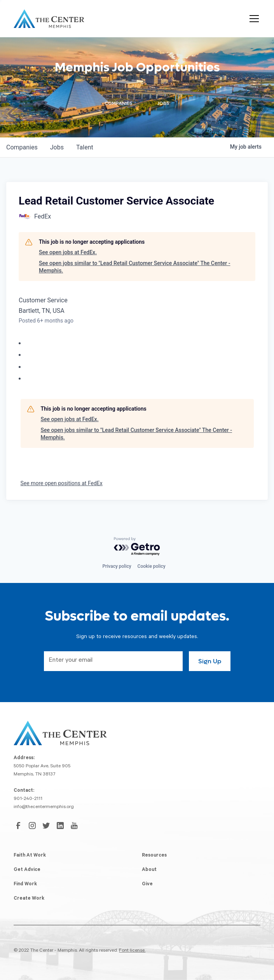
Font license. (132, 951)
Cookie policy (152, 566)
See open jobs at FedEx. (68, 252)
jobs (57, 147)
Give (147, 885)
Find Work (25, 885)
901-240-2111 (28, 799)
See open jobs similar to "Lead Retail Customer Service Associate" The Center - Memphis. (135, 267)
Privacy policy (117, 566)
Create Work (29, 899)
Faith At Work (30, 856)
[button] (253, 19)
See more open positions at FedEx (62, 483)
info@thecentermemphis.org (44, 807)
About (149, 870)
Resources (154, 856)
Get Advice (27, 870)
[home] (49, 19)
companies (22, 147)
